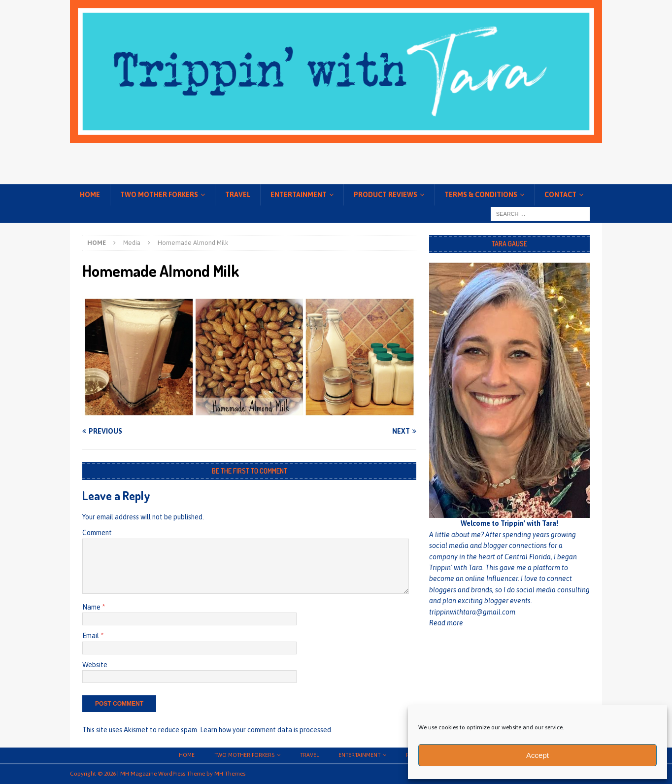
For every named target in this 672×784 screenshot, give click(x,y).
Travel (238, 195)
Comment (97, 533)
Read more (446, 623)
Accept (538, 755)
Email (91, 636)
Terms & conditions (481, 195)
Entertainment (299, 195)
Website (95, 665)
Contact (560, 195)
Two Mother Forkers (159, 195)
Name (92, 607)
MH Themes (230, 774)
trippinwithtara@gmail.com (472, 612)
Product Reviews (386, 195)
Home (90, 195)
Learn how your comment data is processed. (266, 730)
